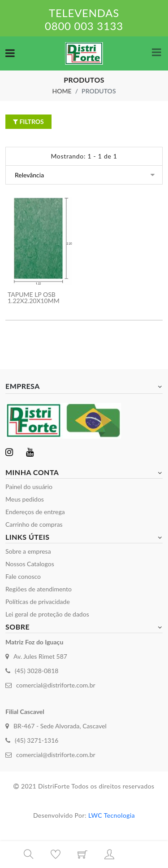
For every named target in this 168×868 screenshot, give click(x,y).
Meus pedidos (25, 499)
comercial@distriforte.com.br (56, 685)
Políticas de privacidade (38, 601)
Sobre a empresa (28, 551)
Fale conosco (23, 576)
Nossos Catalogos (30, 564)
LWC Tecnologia (112, 815)
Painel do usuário (29, 487)
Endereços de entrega (35, 512)
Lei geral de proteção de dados (47, 614)
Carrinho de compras (34, 524)
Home (62, 91)
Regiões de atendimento (39, 589)
